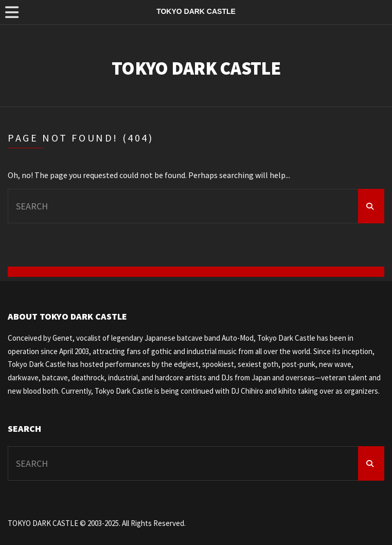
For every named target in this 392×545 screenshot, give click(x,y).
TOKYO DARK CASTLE (196, 68)
